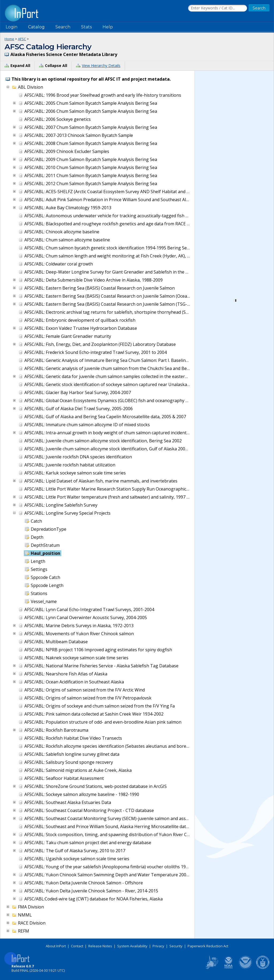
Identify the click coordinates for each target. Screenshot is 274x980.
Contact (77, 946)
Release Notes (100, 946)
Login (12, 27)
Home (9, 39)
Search (63, 27)
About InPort (56, 946)
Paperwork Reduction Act (208, 946)
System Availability (132, 946)
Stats (86, 27)
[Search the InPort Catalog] (218, 8)
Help (108, 27)
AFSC (22, 39)
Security (176, 946)
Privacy (158, 946)
